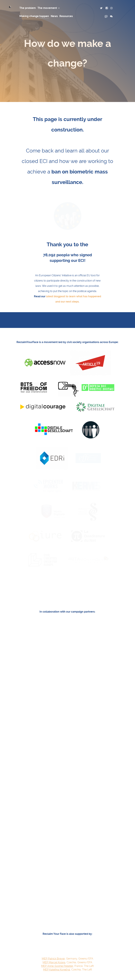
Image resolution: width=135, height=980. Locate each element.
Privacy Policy (98, 967)
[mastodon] (107, 16)
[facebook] (108, 8)
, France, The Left (67, 904)
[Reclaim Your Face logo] (11, 965)
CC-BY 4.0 (40, 972)
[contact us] (112, 16)
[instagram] (112, 8)
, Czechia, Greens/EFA (67, 900)
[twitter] (103, 8)
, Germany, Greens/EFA (67, 896)
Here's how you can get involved (67, 926)
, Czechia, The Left (67, 907)
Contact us (99, 975)
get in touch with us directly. (89, 933)
